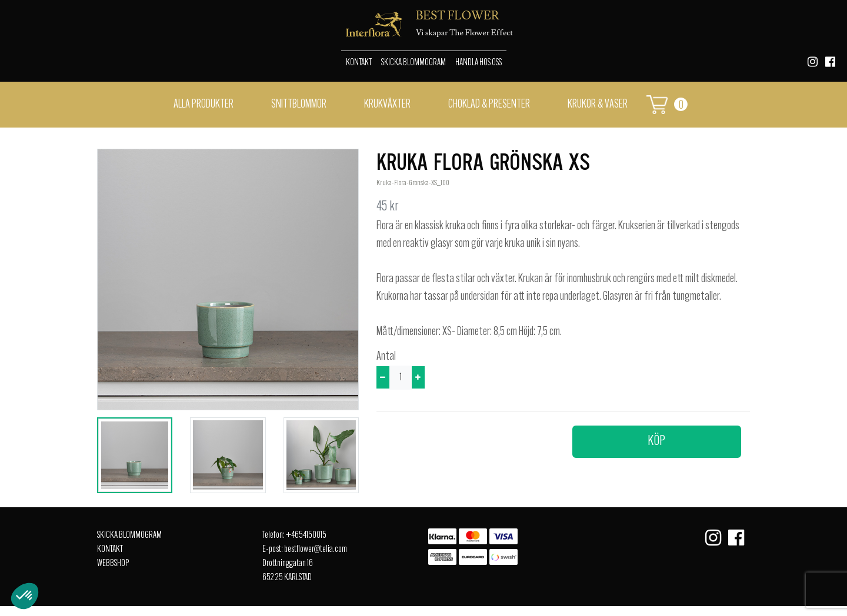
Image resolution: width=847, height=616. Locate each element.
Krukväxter (387, 105)
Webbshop (113, 564)
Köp (656, 441)
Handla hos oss (478, 63)
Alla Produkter (204, 105)
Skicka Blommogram (414, 63)
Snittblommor (299, 105)
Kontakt (359, 63)
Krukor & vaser (598, 105)
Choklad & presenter (489, 105)
